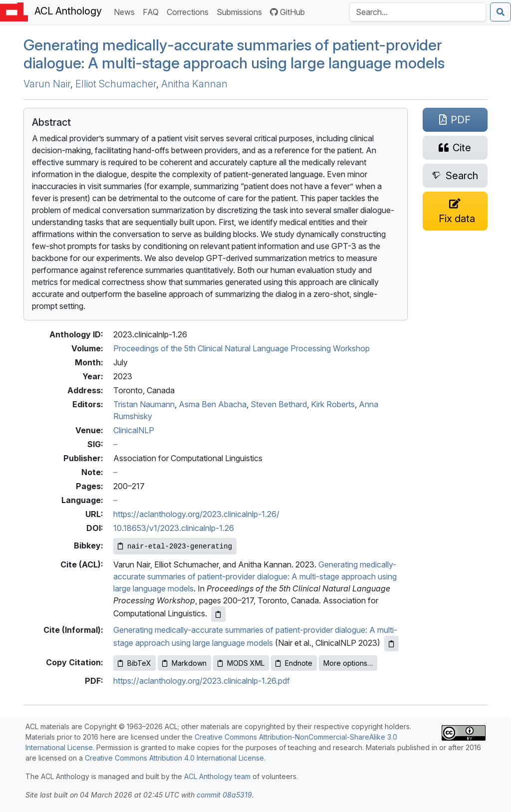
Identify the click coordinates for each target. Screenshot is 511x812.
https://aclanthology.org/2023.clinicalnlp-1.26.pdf (202, 681)
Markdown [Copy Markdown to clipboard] (184, 663)
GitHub (287, 12)
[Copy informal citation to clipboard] (391, 644)
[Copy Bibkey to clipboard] (175, 546)
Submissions (241, 11)
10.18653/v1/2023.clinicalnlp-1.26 (174, 528)
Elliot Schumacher (116, 84)
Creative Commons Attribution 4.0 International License (174, 758)
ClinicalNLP (134, 430)
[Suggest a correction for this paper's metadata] (455, 211)
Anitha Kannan (194, 84)
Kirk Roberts (333, 404)
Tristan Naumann (144, 404)
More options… (348, 663)
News (126, 11)
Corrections (190, 11)
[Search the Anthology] (418, 12)
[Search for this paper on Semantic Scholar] (455, 176)
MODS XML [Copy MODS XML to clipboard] (241, 663)
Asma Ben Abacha (213, 404)
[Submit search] (501, 12)
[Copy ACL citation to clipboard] (218, 614)
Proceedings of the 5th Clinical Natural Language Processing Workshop (242, 348)
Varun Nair (47, 84)
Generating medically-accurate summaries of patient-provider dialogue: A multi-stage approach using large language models (234, 54)
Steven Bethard (279, 404)
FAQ (153, 11)
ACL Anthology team (217, 776)
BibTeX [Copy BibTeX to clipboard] (134, 663)
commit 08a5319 (224, 795)
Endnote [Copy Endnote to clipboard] (294, 663)
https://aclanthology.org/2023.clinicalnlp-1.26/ (196, 514)
